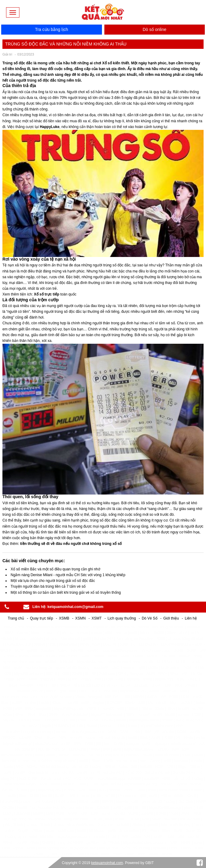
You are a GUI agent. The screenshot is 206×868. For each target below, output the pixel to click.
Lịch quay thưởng (122, 618)
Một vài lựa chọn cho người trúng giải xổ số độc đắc (53, 581)
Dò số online (154, 29)
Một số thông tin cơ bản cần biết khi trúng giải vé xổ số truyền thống (66, 593)
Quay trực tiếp (42, 618)
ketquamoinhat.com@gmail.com (75, 607)
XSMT (97, 618)
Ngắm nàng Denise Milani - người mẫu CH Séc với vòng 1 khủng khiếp (68, 575)
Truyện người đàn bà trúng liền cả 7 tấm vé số (48, 586)
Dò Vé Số (150, 618)
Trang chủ (16, 618)
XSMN (81, 618)
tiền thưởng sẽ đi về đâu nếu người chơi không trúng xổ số (71, 544)
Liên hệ (191, 618)
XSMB (64, 618)
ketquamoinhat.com (107, 863)
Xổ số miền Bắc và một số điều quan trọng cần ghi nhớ (55, 569)
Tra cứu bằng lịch (51, 29)
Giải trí (7, 54)
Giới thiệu (171, 618)
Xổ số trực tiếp (47, 294)
